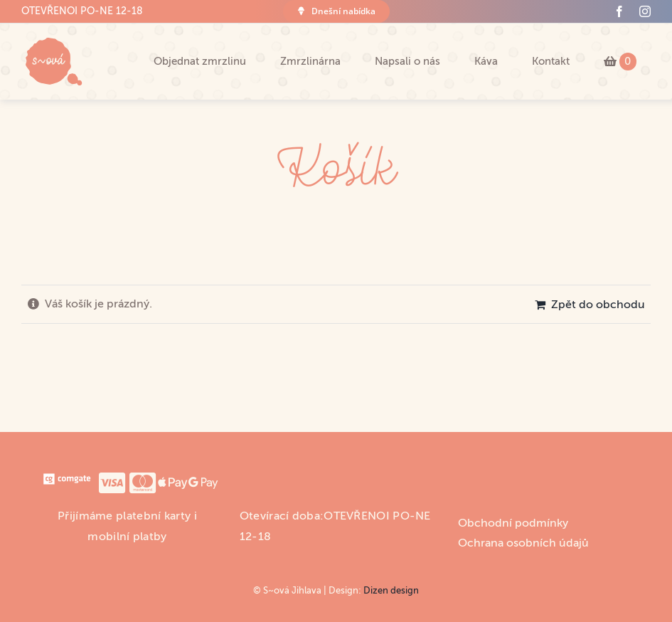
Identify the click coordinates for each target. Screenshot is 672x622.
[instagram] (645, 11)
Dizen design (391, 590)
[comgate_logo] (66, 477)
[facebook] (619, 11)
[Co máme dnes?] (336, 11)
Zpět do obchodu (598, 305)
